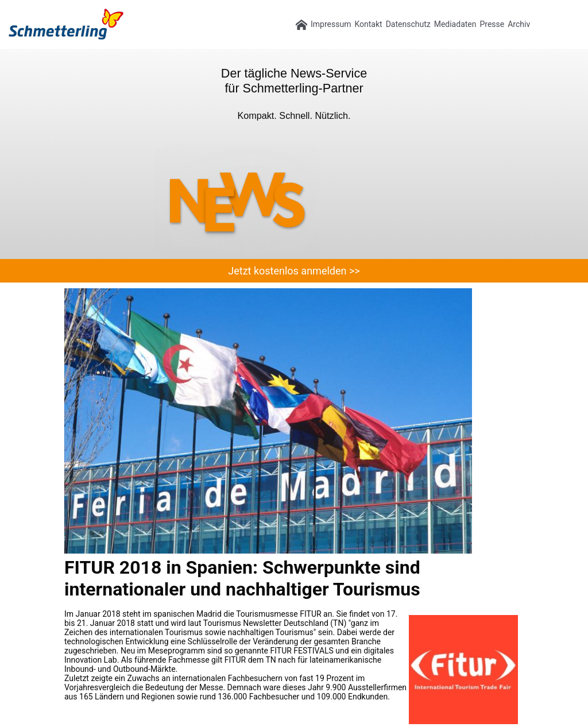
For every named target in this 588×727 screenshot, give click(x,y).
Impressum (331, 24)
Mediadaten (455, 24)
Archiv (519, 24)
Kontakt (368, 24)
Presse (492, 24)
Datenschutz (408, 24)
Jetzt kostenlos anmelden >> (294, 271)
